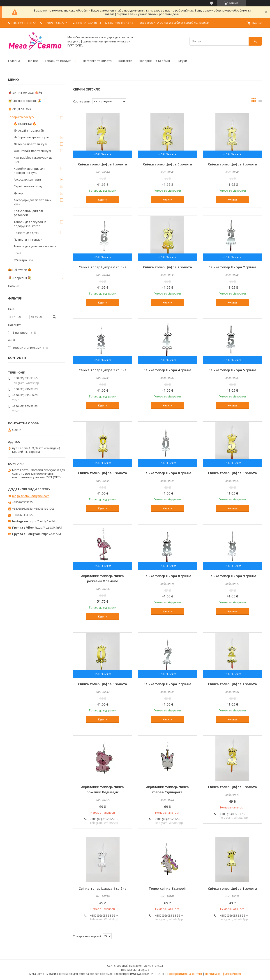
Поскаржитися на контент (185, 974)
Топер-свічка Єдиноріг (167, 888)
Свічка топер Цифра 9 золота (232, 164)
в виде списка (260, 101)
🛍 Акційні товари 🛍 (29, 130)
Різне (18, 253)
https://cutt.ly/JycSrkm (44, 521)
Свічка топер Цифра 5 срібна (232, 370)
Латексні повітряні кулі (30, 144)
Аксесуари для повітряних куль (32, 202)
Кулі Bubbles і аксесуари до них (33, 160)
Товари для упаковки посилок (35, 246)
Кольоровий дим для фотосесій (29, 213)
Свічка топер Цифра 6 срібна (103, 267)
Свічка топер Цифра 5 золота (232, 473)
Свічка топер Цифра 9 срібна (232, 576)
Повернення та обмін (154, 61)
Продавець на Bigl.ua (135, 970)
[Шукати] (255, 41)
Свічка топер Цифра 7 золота (103, 164)
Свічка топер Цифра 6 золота (167, 164)
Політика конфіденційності (223, 974)
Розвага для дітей (27, 233)
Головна (14, 61)
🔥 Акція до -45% (20, 109)
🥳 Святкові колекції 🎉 (25, 101)
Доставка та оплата (97, 61)
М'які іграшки (23, 260)
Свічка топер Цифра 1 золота (232, 888)
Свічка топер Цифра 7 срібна (167, 684)
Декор (18, 193)
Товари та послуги (58, 61)
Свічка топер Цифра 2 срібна (232, 267)
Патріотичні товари (28, 239)
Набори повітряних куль (31, 137)
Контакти (125, 61)
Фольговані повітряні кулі (32, 151)
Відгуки (182, 61)
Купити (103, 200)
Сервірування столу (28, 186)
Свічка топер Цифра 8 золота (103, 473)
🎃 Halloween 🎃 (20, 270)
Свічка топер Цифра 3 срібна (103, 370)
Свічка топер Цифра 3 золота (232, 787)
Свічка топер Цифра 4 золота (232, 684)
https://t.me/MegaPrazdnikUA (62, 534)
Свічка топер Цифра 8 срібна (167, 576)
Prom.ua (157, 966)
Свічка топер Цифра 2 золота (167, 267)
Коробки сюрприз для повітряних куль (29, 171)
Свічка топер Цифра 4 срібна (167, 370)
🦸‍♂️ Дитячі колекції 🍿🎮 (25, 93)
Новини (14, 286)
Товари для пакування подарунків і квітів (30, 224)
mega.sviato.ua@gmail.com (31, 496)
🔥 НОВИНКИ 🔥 (25, 124)
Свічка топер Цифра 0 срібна (167, 473)
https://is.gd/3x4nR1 (49, 527)
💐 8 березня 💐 (20, 278)
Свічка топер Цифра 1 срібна (103, 888)
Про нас (32, 61)
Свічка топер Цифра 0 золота (103, 684)
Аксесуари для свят (28, 179)
